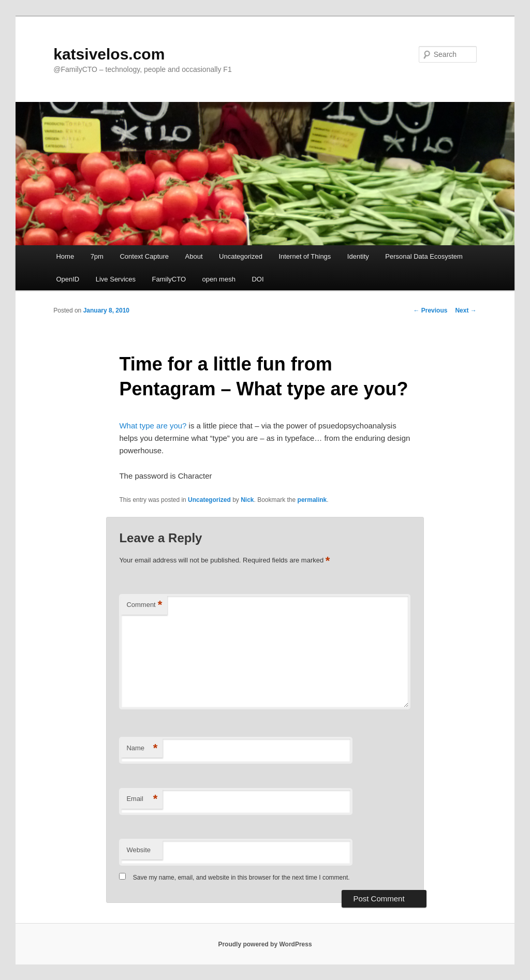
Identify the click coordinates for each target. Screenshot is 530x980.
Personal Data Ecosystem (424, 256)
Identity (358, 256)
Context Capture (144, 256)
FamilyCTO (169, 279)
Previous (430, 310)
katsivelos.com (109, 54)
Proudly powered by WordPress (265, 944)
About (194, 256)
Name (142, 748)
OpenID (68, 279)
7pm (97, 256)
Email (142, 799)
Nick (247, 500)
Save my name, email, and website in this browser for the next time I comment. (241, 878)
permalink (312, 500)
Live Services (116, 279)
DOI (257, 279)
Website (138, 850)
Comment (144, 605)
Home (65, 256)
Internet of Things (305, 256)
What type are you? (153, 426)
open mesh (219, 279)
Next (466, 310)
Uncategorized (241, 256)
